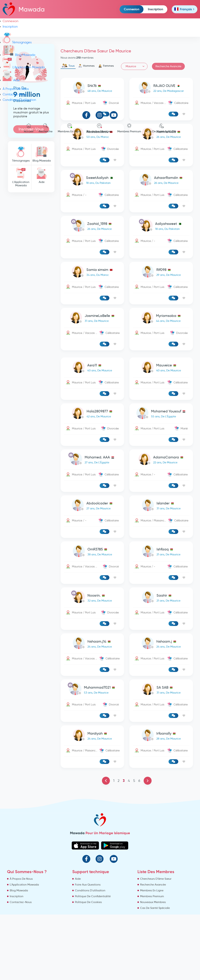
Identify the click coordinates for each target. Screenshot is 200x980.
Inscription (155, 9)
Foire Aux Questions (88, 885)
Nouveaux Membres (99, 128)
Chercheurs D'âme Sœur (156, 879)
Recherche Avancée (153, 885)
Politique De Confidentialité (93, 896)
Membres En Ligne (69, 128)
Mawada (24, 9)
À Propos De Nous (16, 89)
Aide (11, 80)
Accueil (29, 128)
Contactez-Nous (15, 94)
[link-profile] (92, 180)
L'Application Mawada (24, 67)
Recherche (46, 128)
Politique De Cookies (88, 902)
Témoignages (17, 42)
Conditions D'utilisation (19, 100)
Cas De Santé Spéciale (161, 128)
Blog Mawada (19, 55)
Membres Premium (129, 128)
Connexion (132, 9)
